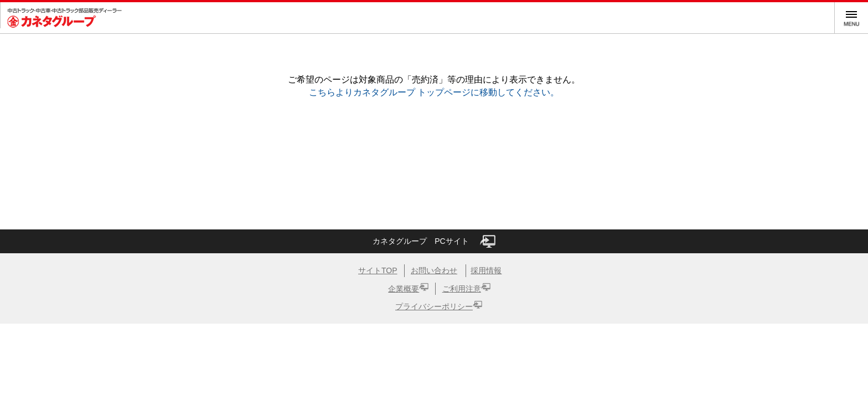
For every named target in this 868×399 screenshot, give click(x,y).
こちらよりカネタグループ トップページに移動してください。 (434, 92)
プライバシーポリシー (434, 306)
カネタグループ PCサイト (434, 241)
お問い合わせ (434, 270)
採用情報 (486, 270)
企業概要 (404, 289)
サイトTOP (378, 270)
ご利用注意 (462, 289)
